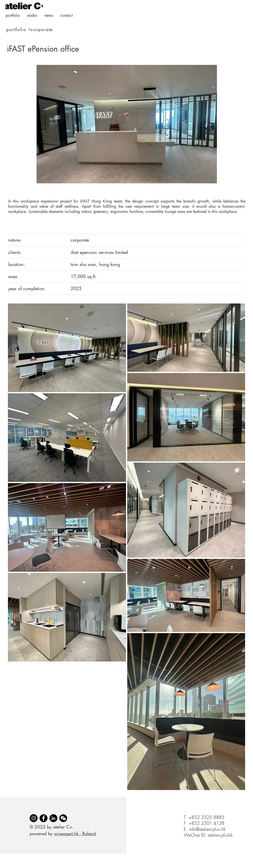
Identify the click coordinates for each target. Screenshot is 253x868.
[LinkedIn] (53, 818)
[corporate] (56, 29)
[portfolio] (18, 29)
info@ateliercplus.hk (207, 829)
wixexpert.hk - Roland (75, 833)
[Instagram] (34, 818)
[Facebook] (43, 818)
